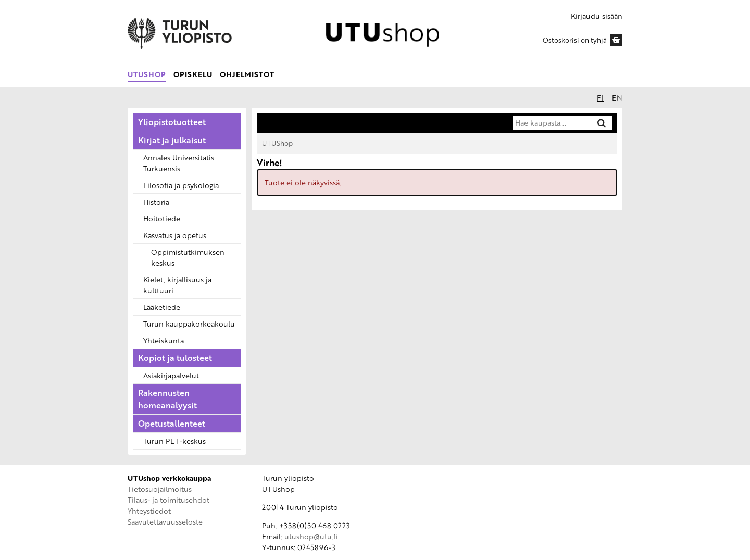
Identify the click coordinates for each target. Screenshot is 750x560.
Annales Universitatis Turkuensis (179, 163)
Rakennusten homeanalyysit (167, 399)
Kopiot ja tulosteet (175, 358)
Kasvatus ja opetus (175, 235)
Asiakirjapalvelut (171, 375)
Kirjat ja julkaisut (172, 140)
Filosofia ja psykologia (181, 185)
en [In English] (617, 98)
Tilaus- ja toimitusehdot (168, 500)
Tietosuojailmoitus (160, 489)
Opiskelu (193, 74)
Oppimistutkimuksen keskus (188, 257)
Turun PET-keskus (174, 441)
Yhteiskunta (164, 340)
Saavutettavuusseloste (165, 522)
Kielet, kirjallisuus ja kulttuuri (177, 285)
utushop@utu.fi (311, 536)
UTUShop (147, 74)
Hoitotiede (162, 219)
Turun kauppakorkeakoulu (189, 324)
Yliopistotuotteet (172, 122)
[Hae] (602, 123)
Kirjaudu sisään (597, 16)
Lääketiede (162, 307)
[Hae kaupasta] (552, 123)
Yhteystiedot (149, 511)
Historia (156, 202)
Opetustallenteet (172, 424)
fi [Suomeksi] (600, 98)
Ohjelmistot (247, 74)
